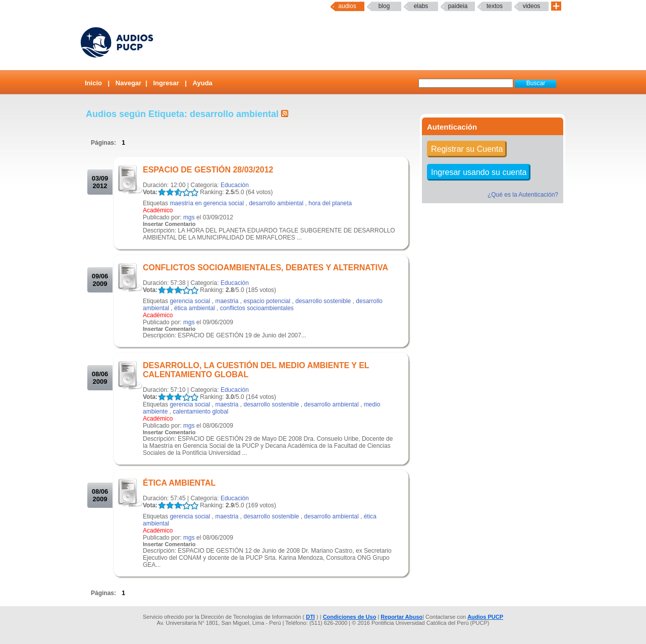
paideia (458, 6)
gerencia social (190, 301)
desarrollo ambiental (276, 203)
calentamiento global (200, 412)
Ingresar (166, 83)
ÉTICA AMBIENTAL (179, 483)
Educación (235, 185)
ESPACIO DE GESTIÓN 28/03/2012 (208, 170)
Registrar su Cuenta (467, 149)
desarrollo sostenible (323, 301)
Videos (532, 6)
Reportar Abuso (401, 617)
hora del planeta (330, 203)
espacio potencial (267, 301)
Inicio (93, 83)
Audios (347, 6)
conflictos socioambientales (257, 308)
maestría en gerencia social (207, 203)
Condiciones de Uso (350, 617)
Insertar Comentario (169, 224)
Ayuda (203, 83)
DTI (310, 617)
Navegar (128, 83)
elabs (421, 6)
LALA (162, 192)
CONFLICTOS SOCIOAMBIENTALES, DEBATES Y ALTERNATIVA (265, 268)
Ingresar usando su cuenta (479, 172)
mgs (189, 217)
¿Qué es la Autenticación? (523, 195)
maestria (227, 301)
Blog (384, 6)
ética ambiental (195, 308)
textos (495, 6)
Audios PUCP (485, 617)
